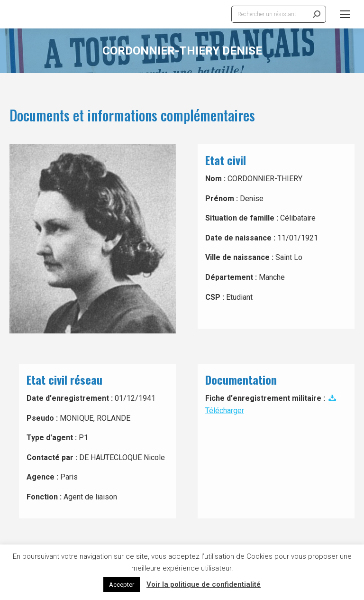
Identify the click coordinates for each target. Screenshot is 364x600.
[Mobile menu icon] (345, 14)
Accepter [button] (122, 585)
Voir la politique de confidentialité (204, 584)
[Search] (279, 14)
